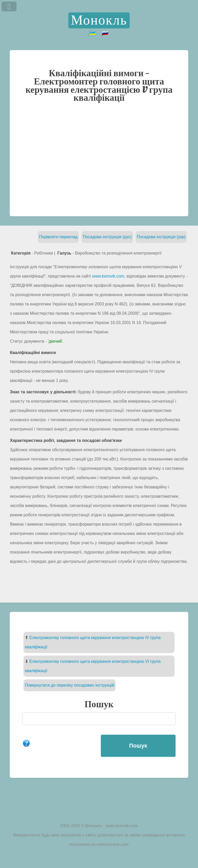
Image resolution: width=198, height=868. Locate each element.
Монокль (99, 20)
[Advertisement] (99, 159)
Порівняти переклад (58, 237)
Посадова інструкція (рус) (107, 237)
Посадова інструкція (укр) (161, 237)
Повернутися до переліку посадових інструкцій (69, 685)
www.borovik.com (108, 276)
